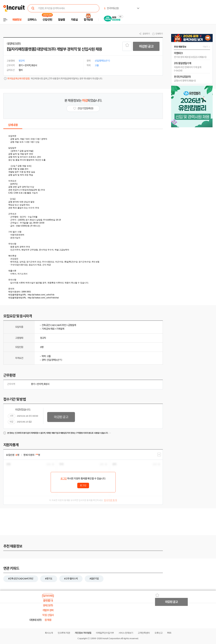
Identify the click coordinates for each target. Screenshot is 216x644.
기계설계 (60, 329)
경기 (33, 384)
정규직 (43, 338)
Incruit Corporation (111, 638)
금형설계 (72, 325)
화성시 (47, 384)
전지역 (40, 384)
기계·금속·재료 (48, 329)
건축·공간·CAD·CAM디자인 (54, 325)
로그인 (64, 479)
